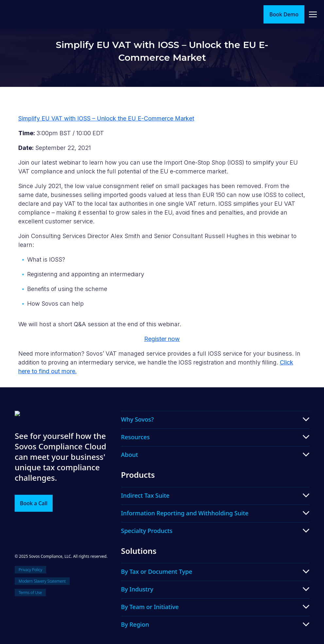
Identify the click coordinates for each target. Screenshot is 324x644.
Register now (162, 339)
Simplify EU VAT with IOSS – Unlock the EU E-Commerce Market (106, 118)
